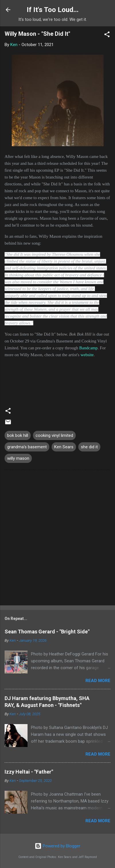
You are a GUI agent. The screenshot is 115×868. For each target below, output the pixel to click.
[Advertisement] (57, 539)
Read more (98, 681)
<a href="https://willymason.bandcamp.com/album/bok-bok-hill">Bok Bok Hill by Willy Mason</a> (57, 380)
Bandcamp (88, 348)
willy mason (18, 458)
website (87, 355)
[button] (107, 35)
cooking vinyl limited (54, 435)
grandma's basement (27, 447)
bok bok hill (18, 435)
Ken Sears (64, 447)
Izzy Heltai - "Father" (29, 772)
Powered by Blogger (57, 846)
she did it (89, 447)
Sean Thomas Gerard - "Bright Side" (47, 632)
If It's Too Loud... (53, 10)
